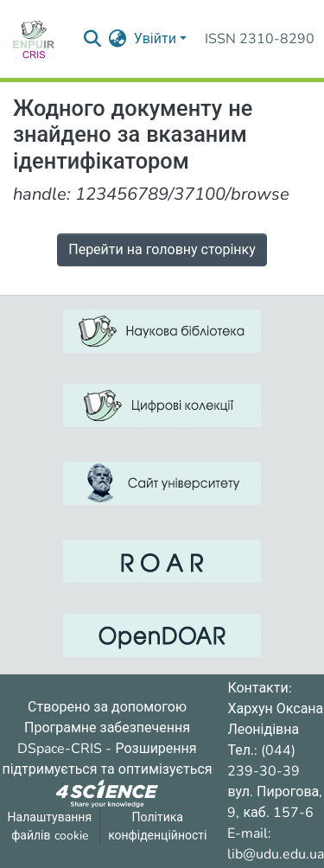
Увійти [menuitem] (155, 39)
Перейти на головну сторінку (162, 250)
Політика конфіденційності (157, 827)
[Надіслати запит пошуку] (93, 39)
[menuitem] (118, 39)
